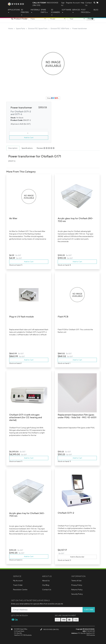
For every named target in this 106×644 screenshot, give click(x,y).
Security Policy (77, 594)
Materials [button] (35, 10)
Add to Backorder (77, 557)
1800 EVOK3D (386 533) (45, 4)
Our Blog (46, 585)
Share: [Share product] (52, 98)
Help (82, 3)
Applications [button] (14, 10)
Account (76, 3)
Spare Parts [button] (43, 11)
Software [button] (66, 10)
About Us (46, 581)
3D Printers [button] (25, 11)
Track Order (18, 585)
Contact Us (89, 4)
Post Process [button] (85, 11)
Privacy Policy (77, 585)
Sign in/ (63, 4)
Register (69, 3)
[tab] (13, 148)
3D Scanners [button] (55, 11)
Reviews (46, 148)
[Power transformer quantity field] (29, 133)
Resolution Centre (20, 590)
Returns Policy (77, 590)
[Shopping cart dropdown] (97, 3)
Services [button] (76, 10)
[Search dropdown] (94, 3)
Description (13, 148)
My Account (18, 581)
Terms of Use (76, 581)
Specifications (27, 148)
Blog (96, 10)
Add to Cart (29, 138)
